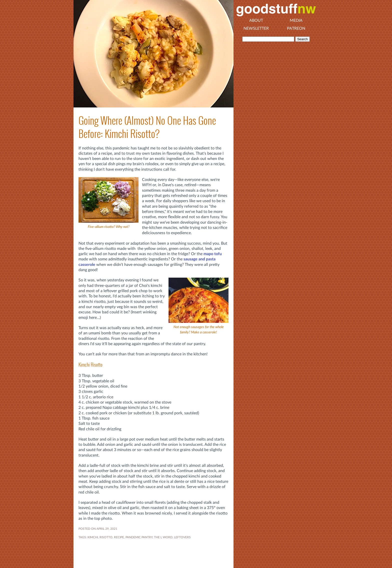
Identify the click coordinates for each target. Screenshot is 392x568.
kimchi (93, 537)
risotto (106, 537)
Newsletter (256, 28)
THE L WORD (163, 537)
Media (296, 20)
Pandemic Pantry (139, 537)
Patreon (296, 28)
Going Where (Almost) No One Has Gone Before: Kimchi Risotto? (147, 127)
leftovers (182, 537)
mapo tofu (213, 254)
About (256, 20)
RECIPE (119, 537)
